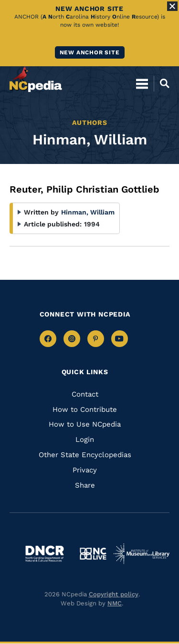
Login (85, 440)
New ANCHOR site (90, 52)
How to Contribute (85, 409)
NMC (115, 603)
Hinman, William (88, 212)
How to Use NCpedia (85, 424)
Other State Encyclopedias (85, 455)
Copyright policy (114, 594)
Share (85, 485)
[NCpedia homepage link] (36, 79)
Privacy (85, 470)
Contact (85, 394)
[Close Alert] (172, 6)
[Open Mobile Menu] (142, 83)
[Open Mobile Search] (162, 83)
